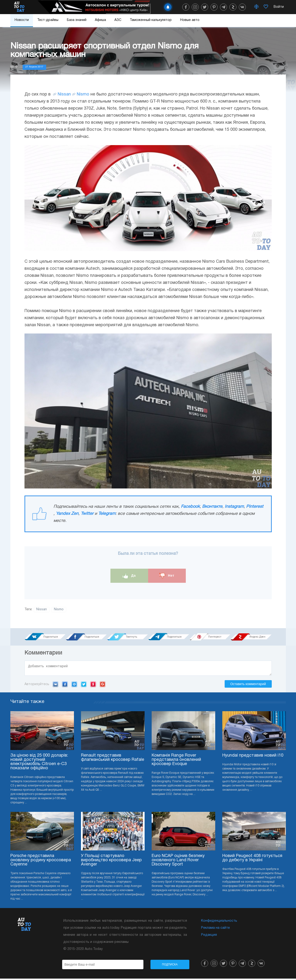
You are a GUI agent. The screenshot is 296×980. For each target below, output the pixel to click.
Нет (167, 576)
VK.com (55, 686)
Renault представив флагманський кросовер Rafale (113, 759)
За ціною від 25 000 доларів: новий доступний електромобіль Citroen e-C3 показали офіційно (39, 763)
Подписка (170, 966)
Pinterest (255, 507)
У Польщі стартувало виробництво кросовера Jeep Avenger (111, 862)
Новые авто (190, 20)
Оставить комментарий (248, 685)
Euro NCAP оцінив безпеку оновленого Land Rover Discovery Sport (178, 862)
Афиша (100, 20)
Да (129, 576)
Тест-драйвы (48, 20)
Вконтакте (212, 507)
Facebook (190, 507)
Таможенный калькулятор (151, 20)
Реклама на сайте (215, 929)
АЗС (118, 20)
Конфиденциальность (219, 922)
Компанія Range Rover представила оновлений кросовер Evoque (176, 761)
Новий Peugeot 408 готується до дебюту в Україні (252, 859)
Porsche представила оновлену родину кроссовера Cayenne (41, 862)
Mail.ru (74, 686)
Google (103, 686)
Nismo (83, 94)
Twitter (87, 514)
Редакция (209, 936)
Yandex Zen (67, 514)
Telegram (107, 514)
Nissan (64, 94)
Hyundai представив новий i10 (253, 757)
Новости (22, 20)
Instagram (234, 507)
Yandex (93, 686)
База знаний (77, 20)
